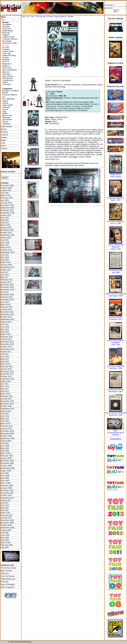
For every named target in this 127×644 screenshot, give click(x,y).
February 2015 (7, 297)
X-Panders (7, 84)
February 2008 (7, 485)
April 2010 (5, 421)
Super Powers (8, 76)
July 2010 (5, 414)
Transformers (8, 80)
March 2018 (6, 262)
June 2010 (5, 416)
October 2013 (6, 317)
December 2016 (7, 285)
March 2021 (6, 225)
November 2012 (7, 344)
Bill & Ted (6, 33)
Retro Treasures (8, 587)
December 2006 (7, 520)
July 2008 (5, 473)
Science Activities (116, 317)
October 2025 (6, 188)
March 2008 (6, 483)
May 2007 (5, 508)
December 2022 (7, 205)
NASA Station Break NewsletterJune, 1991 (116, 343)
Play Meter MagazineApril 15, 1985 (116, 222)
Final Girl (5, 582)
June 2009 (5, 446)
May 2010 (5, 419)
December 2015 (7, 295)
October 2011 (6, 376)
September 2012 (8, 349)
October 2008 (6, 466)
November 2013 (7, 314)
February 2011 (7, 396)
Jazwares (6, 107)
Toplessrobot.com (8, 579)
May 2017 (5, 277)
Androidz (6, 27)
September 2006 (8, 528)
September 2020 (8, 235)
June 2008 (5, 476)
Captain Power (8, 37)
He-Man (6, 58)
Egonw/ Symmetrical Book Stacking (116, 433)
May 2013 (5, 329)
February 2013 (7, 337)
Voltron (5, 82)
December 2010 (7, 401)
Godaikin (6, 49)
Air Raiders (7, 24)
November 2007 (7, 493)
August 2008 (6, 471)
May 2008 (5, 478)
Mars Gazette (6, 571)
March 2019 (6, 247)
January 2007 (6, 518)
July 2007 (5, 503)
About (3, 146)
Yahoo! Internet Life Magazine (116, 246)
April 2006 (5, 540)
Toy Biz (5, 122)
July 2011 (5, 384)
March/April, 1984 (116, 392)
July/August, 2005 (116, 296)
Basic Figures (61, 16)
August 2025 (6, 190)
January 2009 (6, 458)
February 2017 (7, 280)
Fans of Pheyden (8, 584)
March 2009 (6, 453)
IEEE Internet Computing (116, 294)
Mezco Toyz (7, 115)
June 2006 (5, 535)
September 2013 (8, 319)
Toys (23, 16)
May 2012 (5, 359)
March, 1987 (116, 200)
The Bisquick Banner (116, 389)
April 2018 (5, 260)
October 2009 (6, 436)
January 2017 (6, 282)
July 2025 (5, 193)
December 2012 (7, 342)
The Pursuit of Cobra (44, 16)
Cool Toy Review (8, 576)
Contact (4, 148)
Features (5, 135)
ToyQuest (6, 124)
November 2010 (7, 404)
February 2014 (7, 307)
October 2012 (6, 347)
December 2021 (7, 210)
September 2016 (8, 290)
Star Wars (6, 74)
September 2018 (8, 252)
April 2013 (5, 332)
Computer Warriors (10, 39)
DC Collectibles (9, 99)
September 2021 (8, 213)
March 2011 (6, 394)
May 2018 (5, 257)
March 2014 (6, 304)
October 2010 (6, 406)
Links (3, 143)
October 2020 (6, 233)
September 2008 (8, 468)
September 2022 (8, 208)
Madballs (6, 60)
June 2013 (5, 327)
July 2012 (5, 354)
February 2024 (7, 198)
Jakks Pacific (8, 105)
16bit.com (5, 573)
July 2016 (5, 292)
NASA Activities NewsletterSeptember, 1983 (116, 414)
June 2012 (5, 357)
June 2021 (5, 218)
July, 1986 (116, 272)
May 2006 (5, 538)
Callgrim (6, 35)
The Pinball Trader (116, 270)
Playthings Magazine (116, 198)
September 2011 (8, 379)
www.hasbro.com (52, 159)
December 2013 (7, 312)
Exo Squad (7, 41)
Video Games (7, 126)
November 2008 (7, 463)
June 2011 (5, 386)
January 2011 (6, 399)
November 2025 (7, 185)
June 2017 (5, 275)
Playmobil (6, 117)
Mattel (5, 113)
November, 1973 (116, 319)
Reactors (6, 66)
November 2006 (7, 523)
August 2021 (6, 215)
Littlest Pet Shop (9, 55)
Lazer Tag (6, 53)
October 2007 (6, 495)
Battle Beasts (8, 31)
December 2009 (7, 431)
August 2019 (6, 237)
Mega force (7, 64)
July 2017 (5, 272)
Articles (4, 137)
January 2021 (6, 228)
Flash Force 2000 (10, 43)
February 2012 (7, 366)
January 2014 (6, 309)
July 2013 (5, 324)
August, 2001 (116, 249)
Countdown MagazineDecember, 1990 (116, 367)
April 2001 (5, 547)
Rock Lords (7, 68)
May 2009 (5, 448)
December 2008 (7, 461)
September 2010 (8, 409)
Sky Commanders (10, 70)
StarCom (6, 72)
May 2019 (5, 245)
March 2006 (6, 543)
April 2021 (5, 223)
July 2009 (5, 443)
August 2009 (6, 441)
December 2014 (7, 299)
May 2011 (5, 389)
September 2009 (8, 438)
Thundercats (7, 78)
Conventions (116, 439)
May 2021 (5, 220)
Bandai (5, 93)
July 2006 (5, 533)
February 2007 (7, 515)
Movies (4, 129)
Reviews (4, 132)
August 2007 (6, 500)
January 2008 (6, 488)
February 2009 (7, 456)
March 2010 (6, 423)
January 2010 (6, 428)
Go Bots (6, 47)
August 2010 (6, 411)
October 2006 (6, 525)
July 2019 (5, 240)
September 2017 (8, 267)
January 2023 (6, 203)
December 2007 (7, 490)
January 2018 (6, 265)
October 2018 (6, 250)
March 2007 (6, 513)
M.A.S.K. (6, 62)
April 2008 (5, 481)
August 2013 (6, 322)
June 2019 (5, 242)
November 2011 (7, 374)
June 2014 (5, 302)
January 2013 (6, 339)
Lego (4, 111)
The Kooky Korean (9, 568)
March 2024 (6, 195)
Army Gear (7, 29)
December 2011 (7, 371)
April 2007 (5, 510)
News (3, 17)
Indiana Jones (8, 51)
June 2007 (5, 505)
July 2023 (5, 200)
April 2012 (5, 361)
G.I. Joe (31, 16)
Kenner (5, 109)
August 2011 (6, 381)
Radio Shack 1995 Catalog (116, 176)
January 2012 (6, 369)
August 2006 (6, 530)
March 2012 (6, 364)
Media (3, 140)
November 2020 (7, 230)
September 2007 (8, 498)
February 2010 (7, 426)
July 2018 (5, 255)
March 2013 (6, 334)
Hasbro (5, 101)
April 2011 (5, 391)
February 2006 (7, 545)
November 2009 (7, 433)
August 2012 (6, 352)
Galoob (5, 103)
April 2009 (5, 451)
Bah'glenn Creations (11, 91)
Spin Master (7, 120)
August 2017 (6, 270)
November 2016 (7, 287)
